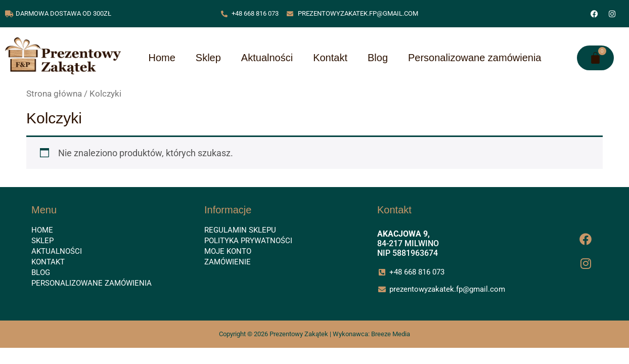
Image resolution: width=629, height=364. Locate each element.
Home (162, 58)
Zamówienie (228, 262)
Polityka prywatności (248, 241)
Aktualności (267, 58)
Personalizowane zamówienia (475, 58)
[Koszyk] (595, 58)
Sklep (208, 58)
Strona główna (54, 94)
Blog (378, 58)
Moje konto (228, 251)
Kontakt (330, 58)
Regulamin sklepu (240, 230)
